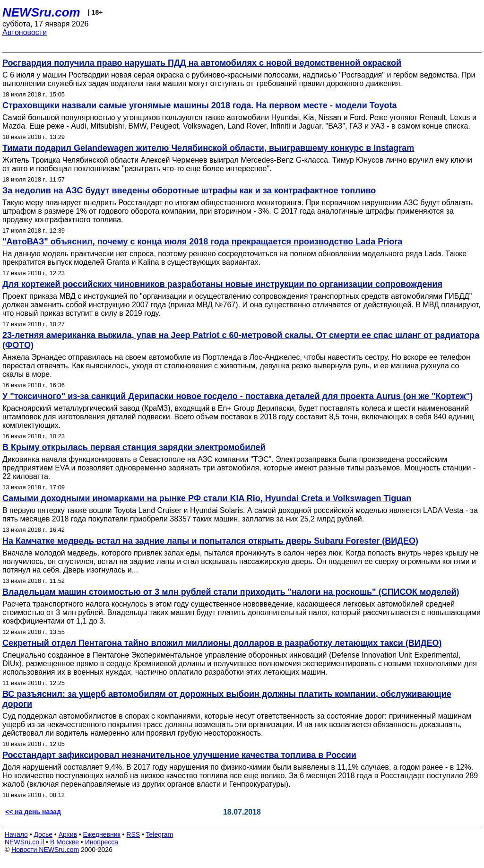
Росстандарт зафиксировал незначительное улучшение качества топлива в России (179, 755)
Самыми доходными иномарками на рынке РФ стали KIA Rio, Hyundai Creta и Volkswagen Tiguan (207, 498)
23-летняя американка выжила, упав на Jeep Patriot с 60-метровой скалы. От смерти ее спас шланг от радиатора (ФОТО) (241, 340)
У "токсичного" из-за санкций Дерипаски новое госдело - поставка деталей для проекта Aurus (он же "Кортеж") (238, 396)
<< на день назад (33, 812)
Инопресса (102, 842)
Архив (68, 834)
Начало (16, 834)
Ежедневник (102, 834)
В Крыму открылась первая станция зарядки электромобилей (134, 447)
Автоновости (25, 32)
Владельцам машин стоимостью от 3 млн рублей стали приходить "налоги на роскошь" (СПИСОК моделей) (231, 592)
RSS (133, 834)
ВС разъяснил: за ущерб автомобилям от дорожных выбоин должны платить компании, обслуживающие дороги (227, 699)
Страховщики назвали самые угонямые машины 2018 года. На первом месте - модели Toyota (200, 105)
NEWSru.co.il (24, 842)
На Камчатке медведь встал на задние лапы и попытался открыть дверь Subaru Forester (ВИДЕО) (210, 541)
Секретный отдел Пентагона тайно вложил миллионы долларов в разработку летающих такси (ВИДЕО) (222, 643)
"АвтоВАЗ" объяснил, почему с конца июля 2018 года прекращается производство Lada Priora (202, 242)
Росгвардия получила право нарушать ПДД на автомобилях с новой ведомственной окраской (202, 63)
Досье (43, 834)
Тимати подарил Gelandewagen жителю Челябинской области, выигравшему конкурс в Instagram (208, 148)
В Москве (65, 842)
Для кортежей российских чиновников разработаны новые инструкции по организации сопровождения (222, 284)
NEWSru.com (41, 12)
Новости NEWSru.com (45, 850)
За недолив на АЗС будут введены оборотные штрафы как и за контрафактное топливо (189, 191)
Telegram (160, 834)
